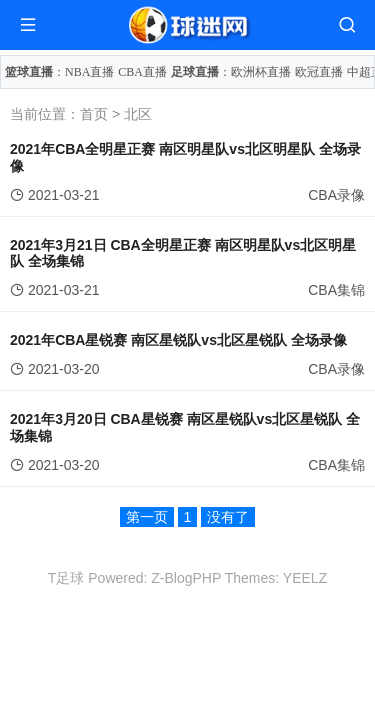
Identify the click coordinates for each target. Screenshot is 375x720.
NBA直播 (89, 72)
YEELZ (305, 578)
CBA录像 (336, 195)
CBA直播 (142, 72)
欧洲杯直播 (261, 72)
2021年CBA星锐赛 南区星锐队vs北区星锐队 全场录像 (178, 340)
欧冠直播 (319, 72)
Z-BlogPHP (186, 578)
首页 (94, 114)
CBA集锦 (336, 290)
